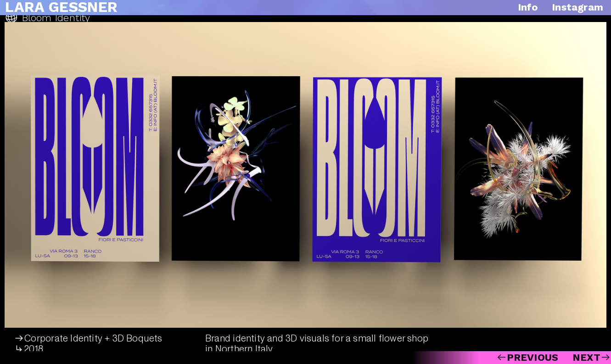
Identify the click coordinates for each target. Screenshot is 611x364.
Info (528, 7)
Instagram (576, 7)
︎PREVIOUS (527, 357)
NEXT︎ (592, 357)
